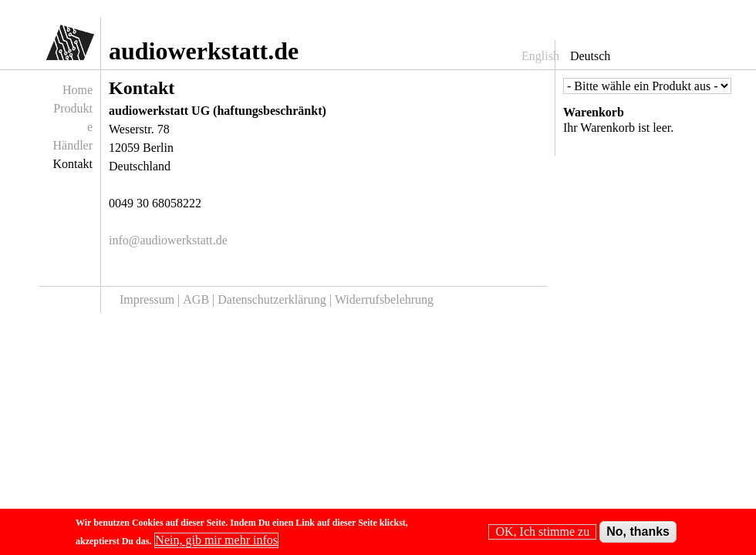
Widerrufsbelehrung (384, 299)
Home (78, 90)
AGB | (200, 299)
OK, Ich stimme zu (542, 534)
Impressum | (151, 299)
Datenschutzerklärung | (276, 299)
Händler (73, 145)
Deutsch (590, 56)
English (540, 56)
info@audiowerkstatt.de (168, 240)
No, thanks (638, 534)
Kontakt (73, 164)
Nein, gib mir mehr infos (216, 542)
